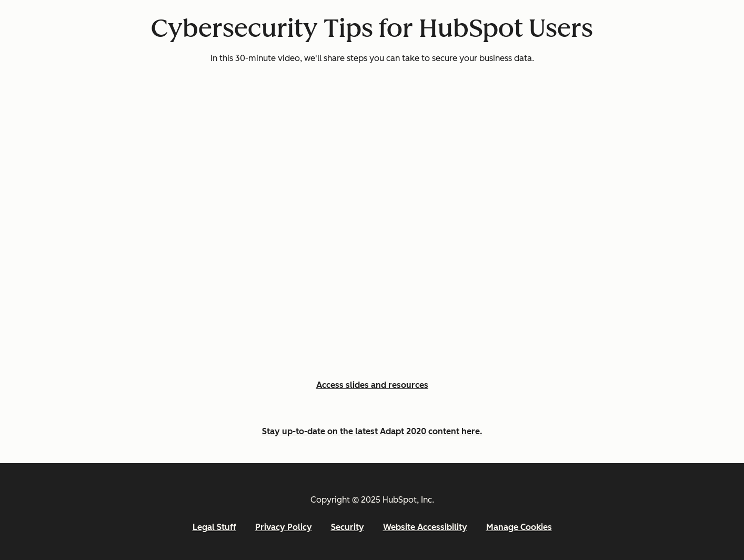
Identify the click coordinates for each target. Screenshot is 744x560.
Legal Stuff (214, 527)
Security (348, 527)
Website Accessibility (425, 527)
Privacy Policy (284, 527)
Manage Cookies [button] (519, 527)
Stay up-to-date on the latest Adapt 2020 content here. (372, 431)
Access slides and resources (372, 385)
